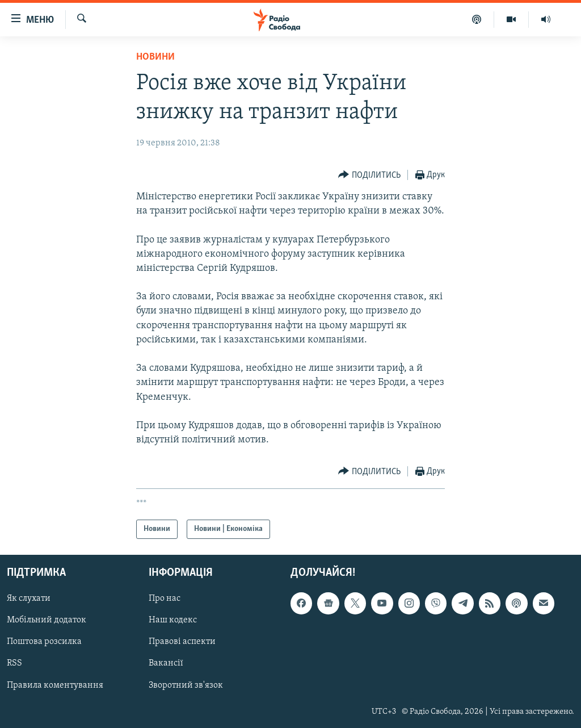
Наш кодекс (173, 621)
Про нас (165, 599)
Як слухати (29, 599)
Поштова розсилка (44, 642)
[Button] (369, 175)
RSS (14, 664)
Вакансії (166, 664)
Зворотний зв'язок (186, 685)
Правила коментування (55, 685)
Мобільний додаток (47, 621)
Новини (155, 57)
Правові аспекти (182, 642)
